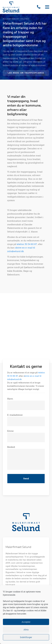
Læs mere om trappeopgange (26, 73)
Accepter (26, 622)
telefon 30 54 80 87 (27, 244)
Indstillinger (26, 637)
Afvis (26, 630)
